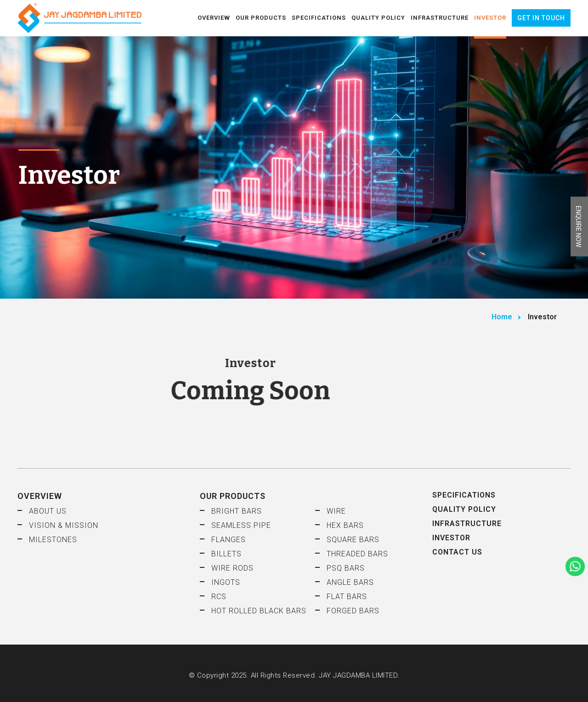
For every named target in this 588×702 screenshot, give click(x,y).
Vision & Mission (64, 525)
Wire (336, 511)
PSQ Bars (346, 568)
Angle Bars (350, 582)
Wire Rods (232, 568)
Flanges (229, 540)
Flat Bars (347, 597)
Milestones (53, 540)
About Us (48, 511)
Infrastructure (440, 18)
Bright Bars (237, 511)
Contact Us (457, 552)
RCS (219, 597)
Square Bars (353, 540)
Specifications (319, 18)
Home (502, 317)
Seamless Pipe (241, 525)
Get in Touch (541, 18)
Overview (214, 18)
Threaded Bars (357, 554)
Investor (490, 18)
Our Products (261, 18)
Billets (226, 554)
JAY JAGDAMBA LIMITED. (359, 675)
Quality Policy (378, 18)
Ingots (226, 582)
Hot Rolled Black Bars (259, 611)
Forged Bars (353, 611)
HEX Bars (345, 525)
